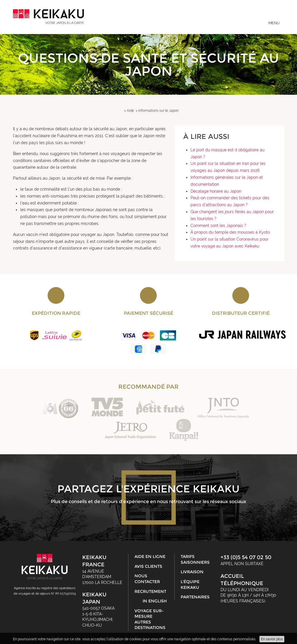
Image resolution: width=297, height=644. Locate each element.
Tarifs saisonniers (195, 559)
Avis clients (148, 566)
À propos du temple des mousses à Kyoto (230, 232)
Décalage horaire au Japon (216, 191)
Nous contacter (147, 579)
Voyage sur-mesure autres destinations (150, 619)
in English (155, 601)
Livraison (192, 572)
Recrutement (150, 591)
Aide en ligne (150, 556)
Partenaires (195, 597)
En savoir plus (272, 639)
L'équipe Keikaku (190, 585)
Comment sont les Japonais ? (218, 226)
